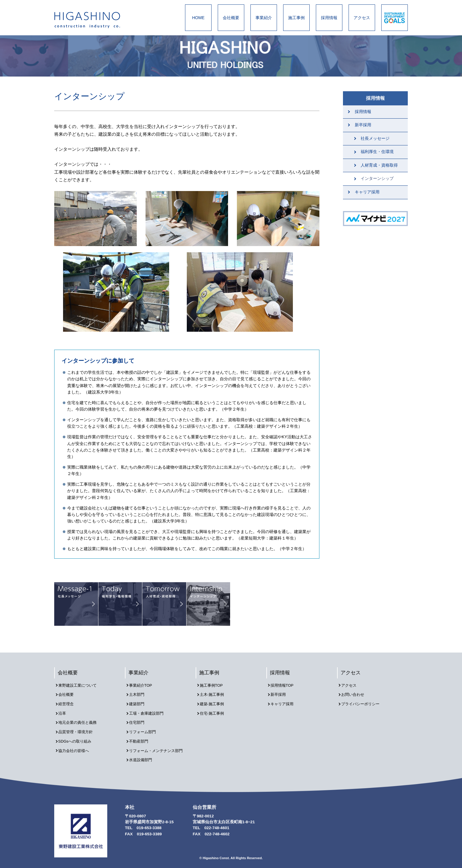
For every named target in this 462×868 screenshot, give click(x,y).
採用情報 (329, 18)
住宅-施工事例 (214, 711)
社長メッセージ (375, 138)
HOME (198, 18)
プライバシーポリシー (363, 703)
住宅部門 (138, 720)
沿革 (64, 711)
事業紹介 (264, 18)
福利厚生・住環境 (377, 152)
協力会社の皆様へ (76, 745)
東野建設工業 (93, 20)
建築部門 (138, 703)
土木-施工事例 (214, 694)
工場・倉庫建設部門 (149, 711)
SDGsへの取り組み (77, 737)
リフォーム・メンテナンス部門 (159, 745)
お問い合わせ (355, 694)
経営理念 (68, 703)
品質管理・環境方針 (78, 728)
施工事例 (296, 18)
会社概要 (231, 18)
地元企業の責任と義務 (80, 720)
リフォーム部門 (145, 728)
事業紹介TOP (143, 686)
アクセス (362, 18)
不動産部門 (141, 737)
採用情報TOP (284, 686)
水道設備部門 (143, 753)
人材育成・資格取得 (379, 165)
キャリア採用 (367, 192)
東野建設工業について (80, 686)
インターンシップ (377, 179)
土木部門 (138, 694)
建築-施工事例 (214, 703)
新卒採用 (363, 125)
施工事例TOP (213, 686)
